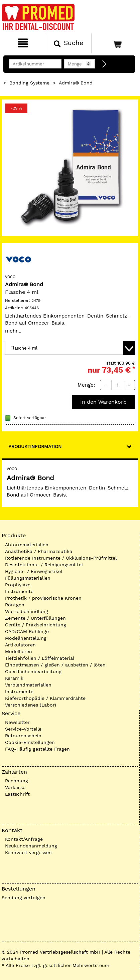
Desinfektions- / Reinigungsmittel (44, 565)
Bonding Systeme (29, 83)
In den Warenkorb (103, 402)
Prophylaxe (18, 585)
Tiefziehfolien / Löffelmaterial (40, 658)
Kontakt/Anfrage (24, 839)
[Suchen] (69, 43)
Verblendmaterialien (28, 685)
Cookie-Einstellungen (30, 742)
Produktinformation (35, 446)
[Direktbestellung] (105, 64)
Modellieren (19, 651)
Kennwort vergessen (28, 852)
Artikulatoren (20, 645)
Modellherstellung (26, 638)
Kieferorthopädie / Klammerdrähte (45, 698)
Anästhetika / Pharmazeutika (39, 551)
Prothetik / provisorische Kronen (43, 598)
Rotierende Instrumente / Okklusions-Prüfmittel (61, 558)
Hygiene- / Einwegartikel (34, 571)
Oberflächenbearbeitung (33, 671)
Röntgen (15, 605)
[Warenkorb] (115, 43)
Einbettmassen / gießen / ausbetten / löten (55, 665)
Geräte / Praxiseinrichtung (36, 625)
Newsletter (17, 722)
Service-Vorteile (23, 729)
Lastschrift (17, 794)
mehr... (13, 331)
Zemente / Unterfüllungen (35, 618)
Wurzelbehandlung (27, 611)
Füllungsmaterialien (28, 578)
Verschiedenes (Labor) (31, 705)
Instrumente (19, 591)
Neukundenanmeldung (31, 846)
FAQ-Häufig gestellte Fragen (37, 749)
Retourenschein (23, 736)
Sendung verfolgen (24, 898)
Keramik (14, 678)
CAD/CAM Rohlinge (27, 631)
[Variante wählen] (70, 348)
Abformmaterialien (27, 545)
